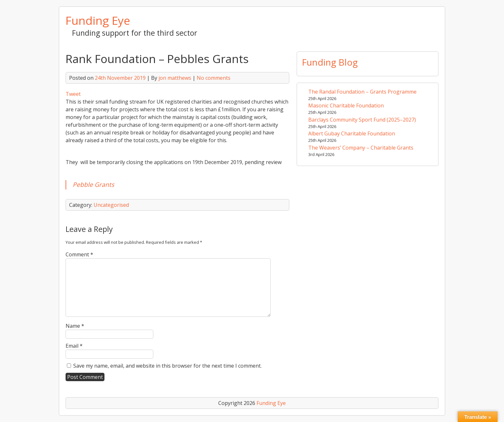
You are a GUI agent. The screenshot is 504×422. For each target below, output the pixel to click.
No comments (214, 78)
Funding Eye (98, 20)
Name (75, 326)
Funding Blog (330, 62)
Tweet (73, 94)
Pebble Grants (93, 184)
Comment (79, 254)
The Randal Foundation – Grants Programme (362, 92)
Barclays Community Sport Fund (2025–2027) (362, 120)
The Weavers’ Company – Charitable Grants (361, 148)
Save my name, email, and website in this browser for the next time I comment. (167, 366)
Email (74, 346)
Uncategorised (111, 205)
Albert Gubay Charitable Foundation (352, 133)
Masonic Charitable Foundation (346, 105)
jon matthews (175, 78)
